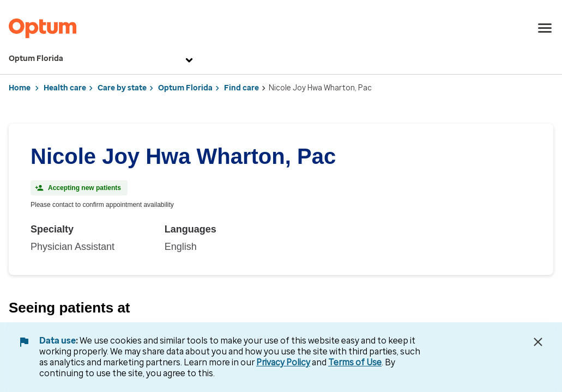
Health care (65, 88)
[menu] (545, 28)
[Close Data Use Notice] (538, 342)
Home (20, 88)
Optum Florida (102, 59)
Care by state (122, 88)
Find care (241, 88)
